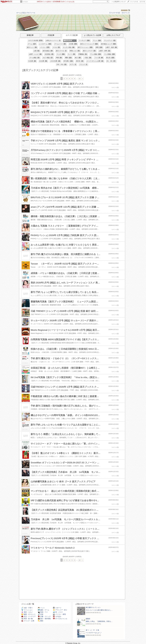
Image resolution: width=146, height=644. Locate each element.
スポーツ (57, 608)
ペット (41, 608)
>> (119, 2)
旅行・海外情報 (44, 619)
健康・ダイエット (28, 614)
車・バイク (58, 612)
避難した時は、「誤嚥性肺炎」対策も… (99, 621)
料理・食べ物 (27, 619)
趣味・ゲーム (44, 610)
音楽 (41, 614)
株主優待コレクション (93, 607)
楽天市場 (142, 2)
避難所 (88, 619)
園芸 (41, 621)
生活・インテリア (28, 616)
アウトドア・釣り (60, 610)
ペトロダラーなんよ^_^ (94, 633)
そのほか (25, 2)
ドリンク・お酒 (28, 621)
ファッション (27, 610)
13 (79, 79)
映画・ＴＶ (43, 612)
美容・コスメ (27, 612)
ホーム (19, 13)
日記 (24, 13)
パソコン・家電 (59, 614)
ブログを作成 (134, 2)
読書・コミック (44, 616)
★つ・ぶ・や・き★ (92, 630)
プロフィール (31, 13)
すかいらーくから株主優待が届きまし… (99, 610)
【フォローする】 (115, 13)
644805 (124, 10)
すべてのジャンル (60, 619)
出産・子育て (27, 608)
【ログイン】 (126, 13)
